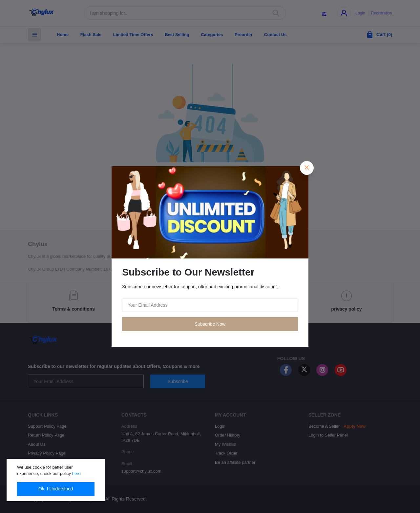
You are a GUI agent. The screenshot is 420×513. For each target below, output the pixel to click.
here (76, 473)
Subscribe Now (210, 324)
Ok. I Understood (56, 489)
